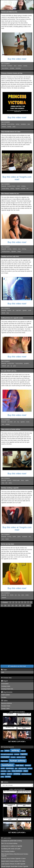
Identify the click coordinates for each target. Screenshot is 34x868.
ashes (14, 127)
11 (9, 605)
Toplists (4, 701)
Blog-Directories (7, 692)
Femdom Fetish (6, 706)
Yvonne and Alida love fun (9, 12)
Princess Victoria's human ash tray (12, 73)
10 (5, 605)
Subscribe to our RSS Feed (17, 666)
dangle (19, 251)
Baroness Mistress (7, 703)
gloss (15, 366)
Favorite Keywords (8, 747)
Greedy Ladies (5, 709)
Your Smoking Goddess (8, 851)
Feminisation (5, 684)
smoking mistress (26, 774)
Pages (4, 670)
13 (16, 605)
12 (13, 605)
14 (20, 605)
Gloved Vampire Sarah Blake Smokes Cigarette (15, 866)
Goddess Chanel (11, 186)
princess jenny (22, 768)
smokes (9, 774)
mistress (20, 66)
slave (15, 66)
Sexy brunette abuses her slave (11, 132)
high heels (4, 761)
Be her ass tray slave (8, 544)
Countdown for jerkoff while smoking (12, 841)
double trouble (16, 480)
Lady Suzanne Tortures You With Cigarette (13, 864)
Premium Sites (6, 678)
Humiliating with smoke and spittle (11, 849)
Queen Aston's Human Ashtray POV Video (13, 861)
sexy (19, 249)
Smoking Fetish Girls (7, 689)
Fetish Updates (6, 695)
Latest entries (6, 838)
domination (18, 68)
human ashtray (11, 124)
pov (16, 768)
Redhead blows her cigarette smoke (12, 318)
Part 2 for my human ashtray (9, 843)
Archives (5, 782)
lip (11, 366)
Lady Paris (18, 310)
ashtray (18, 124)
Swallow (9, 310)
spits (2, 777)
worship (25, 66)
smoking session (6, 251)
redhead (4, 366)
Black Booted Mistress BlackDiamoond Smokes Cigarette (15, 855)
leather (14, 537)
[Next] (28, 605)
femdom (13, 757)
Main (3, 672)
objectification (10, 768)
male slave (20, 765)
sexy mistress (5, 68)
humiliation (10, 66)
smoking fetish (11, 363)
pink (8, 366)
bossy (22, 480)
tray (18, 422)
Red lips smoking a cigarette (10, 488)
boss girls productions (7, 754)
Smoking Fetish (6, 686)
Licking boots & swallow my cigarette (12, 846)
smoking (23, 186)
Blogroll (4, 681)
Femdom (4, 697)
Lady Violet (10, 422)
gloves (19, 537)
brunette (23, 189)
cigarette (18, 189)
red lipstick (25, 537)
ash (27, 189)
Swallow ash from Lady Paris (10, 256)
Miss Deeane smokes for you (10, 194)
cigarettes (14, 251)
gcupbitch (27, 363)
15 (24, 605)
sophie (27, 480)
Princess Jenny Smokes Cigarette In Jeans (13, 858)
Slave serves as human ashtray (11, 429)
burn (3, 539)
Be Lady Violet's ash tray (9, 371)
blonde (3, 313)
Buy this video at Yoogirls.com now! (17, 178)
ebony (10, 483)
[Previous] (5, 602)
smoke (18, 186)
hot (8, 595)
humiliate (12, 68)
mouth (3, 768)
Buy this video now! (17, 59)
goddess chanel (21, 757)
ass (16, 595)
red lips (30, 768)
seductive (4, 771)
